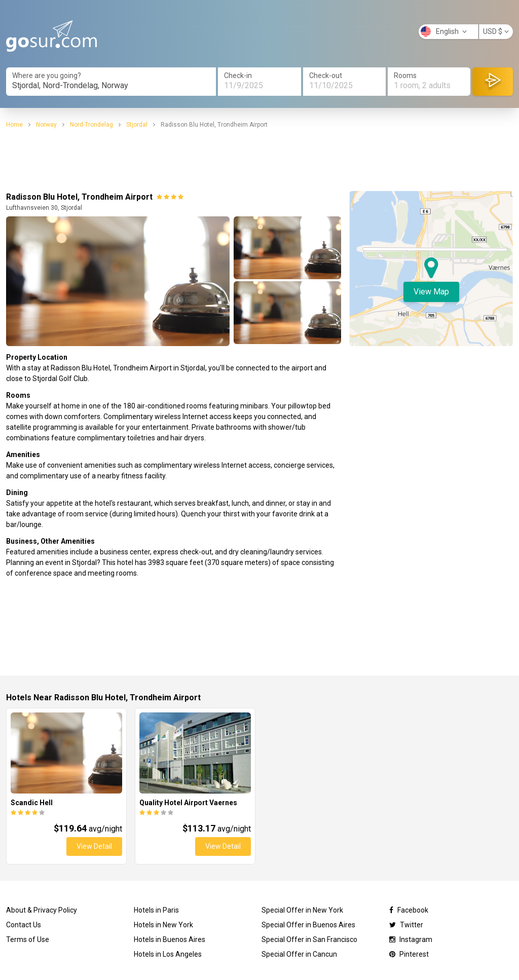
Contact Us (24, 925)
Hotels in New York (163, 925)
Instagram (411, 939)
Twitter (406, 925)
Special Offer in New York (302, 910)
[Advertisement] (259, 160)
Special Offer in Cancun (299, 954)
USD (496, 31)
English (444, 31)
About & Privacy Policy (42, 910)
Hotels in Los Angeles (168, 954)
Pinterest (409, 954)
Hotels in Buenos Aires (170, 939)
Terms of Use (28, 939)
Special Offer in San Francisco (309, 939)
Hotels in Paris (156, 910)
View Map (431, 292)
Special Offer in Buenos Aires (308, 925)
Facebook (409, 910)
